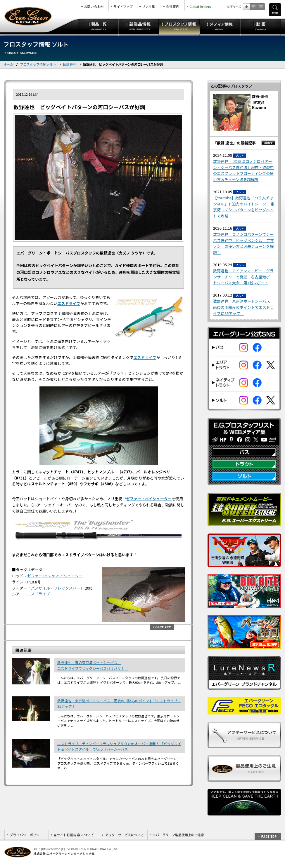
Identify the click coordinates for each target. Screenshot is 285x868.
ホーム (9, 64)
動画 (261, 26)
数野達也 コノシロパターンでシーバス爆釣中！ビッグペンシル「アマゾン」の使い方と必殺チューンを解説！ (243, 243)
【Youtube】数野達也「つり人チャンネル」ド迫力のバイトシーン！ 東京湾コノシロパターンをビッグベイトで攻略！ (244, 207)
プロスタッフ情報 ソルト (39, 64)
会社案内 (173, 5)
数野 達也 (70, 64)
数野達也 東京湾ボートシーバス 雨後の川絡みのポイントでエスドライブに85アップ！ (243, 307)
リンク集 (149, 5)
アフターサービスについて (123, 835)
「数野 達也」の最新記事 (234, 143)
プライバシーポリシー (26, 835)
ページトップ (162, 627)
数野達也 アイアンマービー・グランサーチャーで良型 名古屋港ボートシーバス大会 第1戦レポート (243, 277)
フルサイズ (261, 7)
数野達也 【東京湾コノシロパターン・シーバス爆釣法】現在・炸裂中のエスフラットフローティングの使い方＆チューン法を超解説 (243, 170)
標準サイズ (246, 7)
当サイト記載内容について (74, 835)
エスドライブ (69, 303)
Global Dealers (199, 5)
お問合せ (94, 5)
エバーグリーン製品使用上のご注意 (177, 835)
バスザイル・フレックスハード (58, 588)
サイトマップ (123, 5)
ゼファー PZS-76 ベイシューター (55, 576)
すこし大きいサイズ (254, 7)
